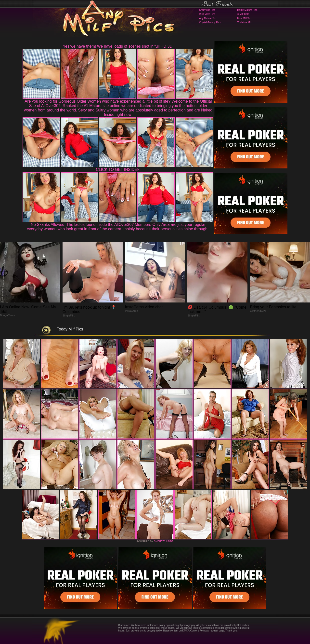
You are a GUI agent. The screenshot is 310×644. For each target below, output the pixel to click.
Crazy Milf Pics (207, 10)
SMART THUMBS (164, 541)
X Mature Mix (244, 22)
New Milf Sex (244, 18)
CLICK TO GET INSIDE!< (118, 170)
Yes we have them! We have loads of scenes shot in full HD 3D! (118, 46)
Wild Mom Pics (207, 14)
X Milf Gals (243, 14)
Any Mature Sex (208, 18)
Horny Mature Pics (247, 10)
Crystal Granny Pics (210, 22)
